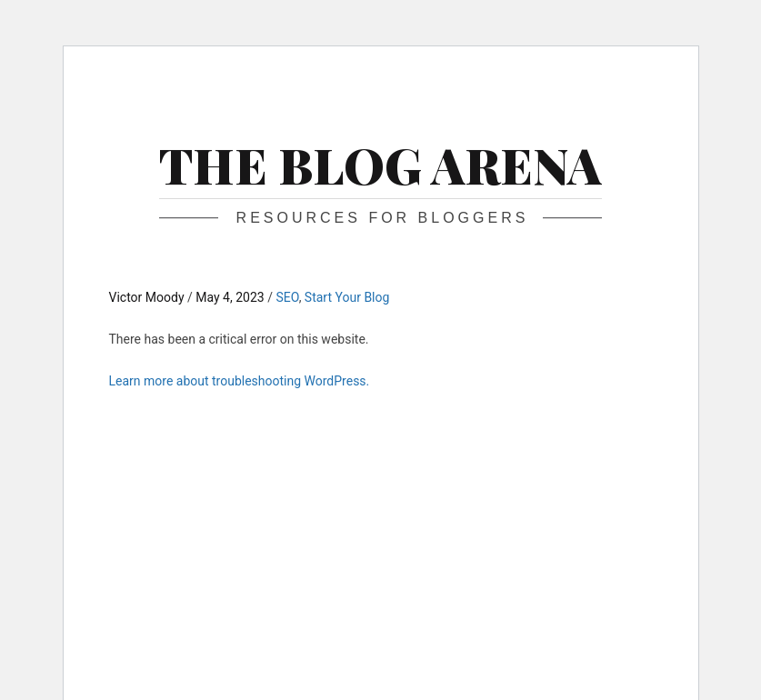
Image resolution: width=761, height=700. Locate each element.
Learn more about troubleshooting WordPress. (240, 381)
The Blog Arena (380, 165)
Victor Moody (148, 297)
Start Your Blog (347, 297)
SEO (287, 297)
